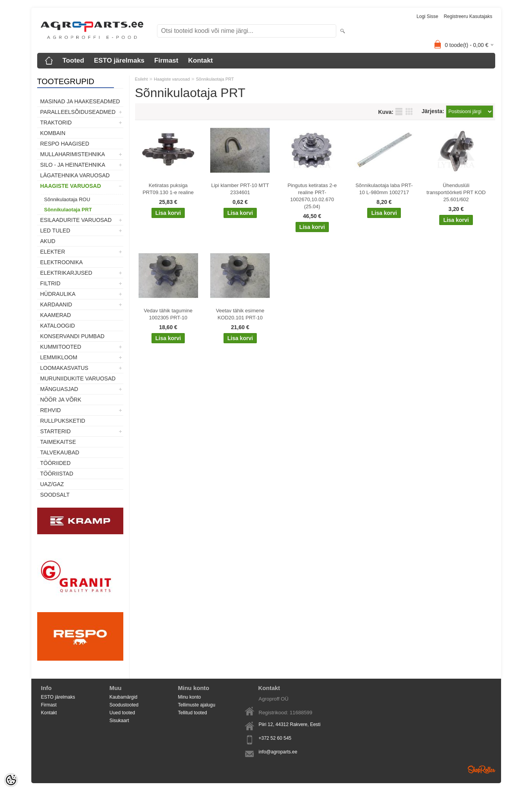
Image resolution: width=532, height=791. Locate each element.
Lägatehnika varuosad (75, 175)
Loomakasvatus (64, 368)
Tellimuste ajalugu (197, 705)
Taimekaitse (58, 442)
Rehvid (51, 410)
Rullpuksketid (63, 421)
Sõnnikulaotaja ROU (67, 199)
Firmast (166, 60)
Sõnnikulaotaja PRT (68, 210)
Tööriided (56, 463)
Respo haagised (65, 144)
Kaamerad (56, 315)
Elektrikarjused (66, 273)
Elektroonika (62, 262)
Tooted (73, 60)
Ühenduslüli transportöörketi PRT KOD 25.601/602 (456, 192)
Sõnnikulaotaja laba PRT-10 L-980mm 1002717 (384, 189)
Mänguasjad (59, 389)
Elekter (53, 252)
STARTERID (56, 431)
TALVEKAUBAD (60, 452)
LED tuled (55, 231)
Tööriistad (57, 474)
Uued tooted (122, 713)
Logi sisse (427, 16)
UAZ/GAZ (52, 484)
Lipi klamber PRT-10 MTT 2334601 (240, 189)
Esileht (142, 79)
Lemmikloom (59, 357)
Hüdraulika (58, 294)
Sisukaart (119, 721)
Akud (48, 241)
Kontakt (200, 60)
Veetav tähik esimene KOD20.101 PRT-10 (240, 314)
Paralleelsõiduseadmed (78, 112)
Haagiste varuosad (71, 186)
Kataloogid (58, 326)
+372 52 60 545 (275, 738)
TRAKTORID (56, 123)
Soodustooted (124, 705)
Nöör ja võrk (61, 400)
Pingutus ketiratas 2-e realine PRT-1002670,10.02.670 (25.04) (312, 196)
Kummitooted (61, 347)
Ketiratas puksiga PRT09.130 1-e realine (168, 189)
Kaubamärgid (124, 697)
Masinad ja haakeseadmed (80, 101)
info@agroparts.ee (278, 752)
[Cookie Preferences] (11, 780)
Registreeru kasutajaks (468, 16)
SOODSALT (55, 495)
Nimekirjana (399, 112)
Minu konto (190, 697)
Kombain (53, 133)
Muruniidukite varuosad (78, 378)
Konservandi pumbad (72, 336)
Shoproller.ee (482, 769)
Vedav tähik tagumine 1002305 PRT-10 (168, 314)
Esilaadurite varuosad (76, 220)
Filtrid (50, 283)
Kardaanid (56, 305)
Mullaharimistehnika (73, 154)
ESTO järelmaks (119, 60)
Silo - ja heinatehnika (73, 165)
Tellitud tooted (193, 713)
